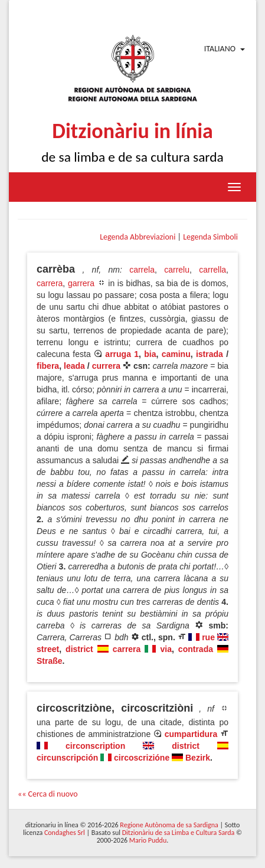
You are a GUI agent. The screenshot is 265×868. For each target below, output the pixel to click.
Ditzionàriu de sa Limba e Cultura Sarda (178, 833)
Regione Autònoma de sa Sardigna (169, 825)
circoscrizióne (142, 758)
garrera (81, 283)
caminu (176, 354)
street (48, 649)
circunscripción (67, 758)
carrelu (177, 270)
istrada (210, 354)
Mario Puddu (148, 840)
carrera (50, 283)
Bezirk (198, 758)
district (79, 649)
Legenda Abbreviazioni (138, 237)
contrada (196, 649)
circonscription (95, 746)
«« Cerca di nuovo (48, 794)
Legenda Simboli (210, 237)
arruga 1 (122, 354)
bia (150, 354)
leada (74, 366)
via (166, 649)
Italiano (220, 49)
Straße (50, 661)
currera (106, 366)
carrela (142, 270)
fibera (48, 366)
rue (208, 637)
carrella (212, 270)
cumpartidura (191, 734)
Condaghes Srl (65, 833)
